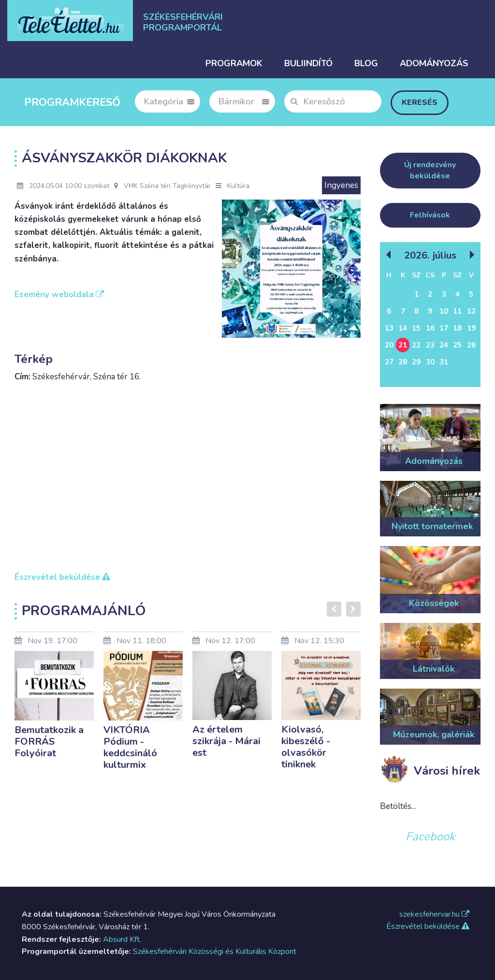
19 (471, 328)
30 (430, 362)
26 (471, 345)
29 (416, 362)
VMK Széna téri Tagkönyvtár (162, 186)
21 (403, 345)
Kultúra (238, 186)
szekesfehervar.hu (434, 914)
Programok (234, 63)
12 (471, 311)
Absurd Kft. (122, 939)
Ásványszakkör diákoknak (124, 158)
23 (430, 345)
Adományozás (434, 63)
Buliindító (308, 63)
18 (457, 328)
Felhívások (430, 215)
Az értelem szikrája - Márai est (226, 741)
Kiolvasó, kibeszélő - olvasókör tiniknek (306, 747)
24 (444, 345)
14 (403, 328)
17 (444, 328)
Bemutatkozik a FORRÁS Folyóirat (49, 742)
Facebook (430, 836)
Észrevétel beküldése (428, 926)
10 (444, 311)
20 (389, 345)
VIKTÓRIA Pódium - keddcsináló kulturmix (130, 747)
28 (403, 362)
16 (430, 328)
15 (416, 328)
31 (444, 362)
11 (457, 311)
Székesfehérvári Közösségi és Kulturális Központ (215, 951)
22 (416, 345)
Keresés (420, 102)
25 (457, 345)
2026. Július (430, 255)
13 (389, 328)
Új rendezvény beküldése (430, 170)
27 (389, 362)
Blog (366, 63)
